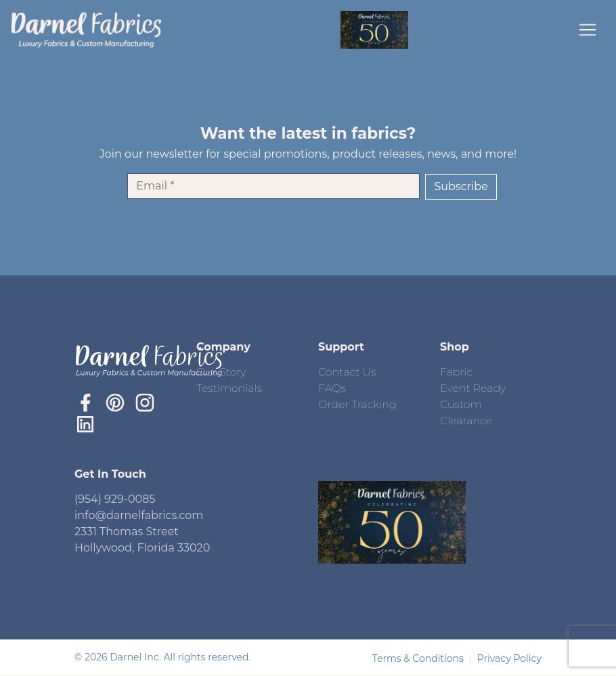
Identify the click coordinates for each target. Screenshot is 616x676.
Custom (461, 404)
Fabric (456, 372)
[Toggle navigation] (588, 30)
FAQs (332, 388)
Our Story (221, 372)
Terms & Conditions (419, 658)
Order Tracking (357, 404)
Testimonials (229, 388)
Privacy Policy (509, 658)
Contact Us (347, 372)
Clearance (466, 421)
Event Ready (473, 388)
